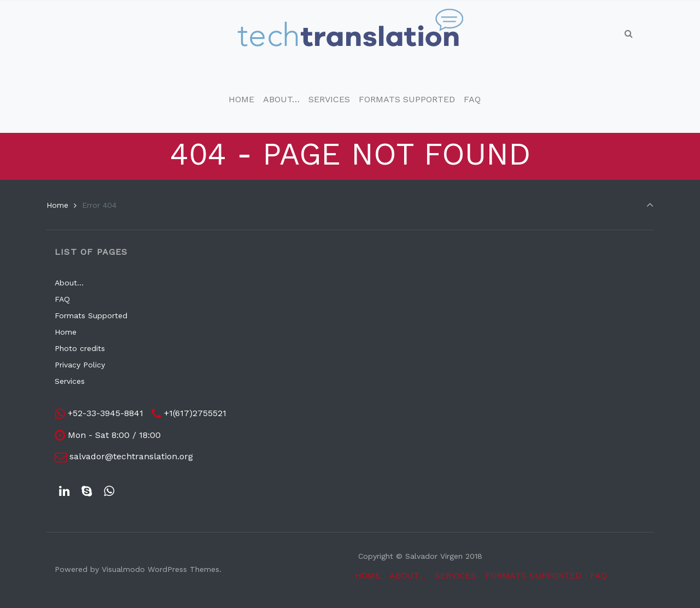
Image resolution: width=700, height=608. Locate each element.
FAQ (62, 299)
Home (57, 205)
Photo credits (80, 348)
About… (69, 283)
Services (70, 381)
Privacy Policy (80, 365)
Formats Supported (91, 315)
